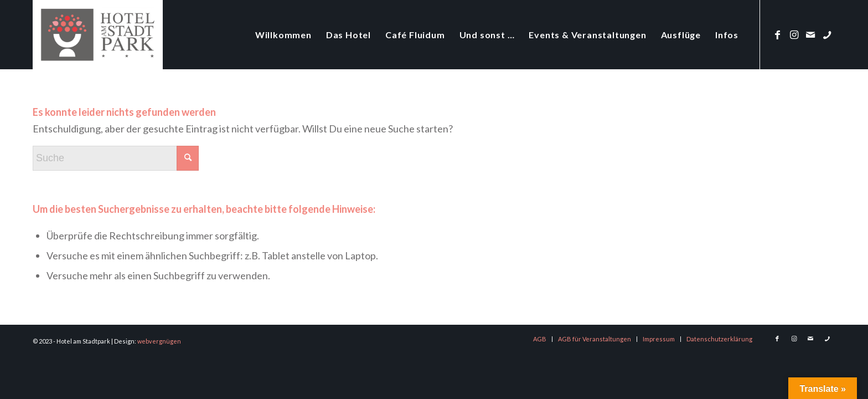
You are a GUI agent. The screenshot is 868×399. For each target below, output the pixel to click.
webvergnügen (159, 341)
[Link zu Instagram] (794, 34)
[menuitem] (283, 35)
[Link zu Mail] (810, 34)
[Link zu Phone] (827, 34)
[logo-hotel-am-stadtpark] (98, 35)
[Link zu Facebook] (777, 34)
